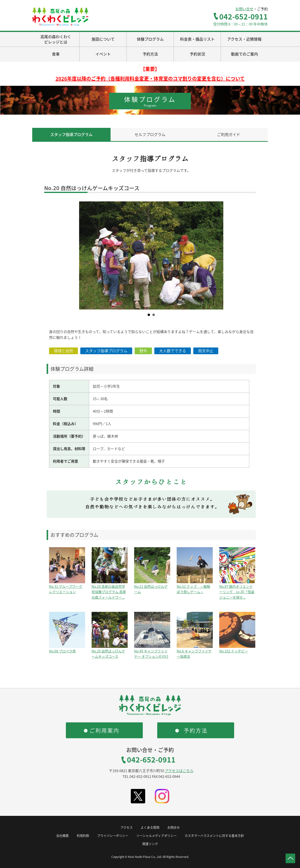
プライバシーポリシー (113, 835)
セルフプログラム (150, 134)
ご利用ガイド (229, 134)
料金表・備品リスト (197, 39)
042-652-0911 (244, 16)
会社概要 (62, 835)
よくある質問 (150, 827)
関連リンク (150, 844)
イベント (103, 54)
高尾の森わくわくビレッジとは (56, 39)
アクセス (127, 827)
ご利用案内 (104, 730)
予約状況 (197, 54)
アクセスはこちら (179, 771)
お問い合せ (244, 9)
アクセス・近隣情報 (244, 39)
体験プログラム (150, 39)
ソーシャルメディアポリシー (156, 835)
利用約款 (83, 835)
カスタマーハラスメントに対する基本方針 (214, 835)
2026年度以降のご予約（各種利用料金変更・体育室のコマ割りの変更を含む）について (150, 78)
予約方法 (150, 54)
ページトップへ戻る (290, 858)
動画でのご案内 (244, 54)
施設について (103, 39)
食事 (56, 54)
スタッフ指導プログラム (71, 134)
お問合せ (174, 827)
